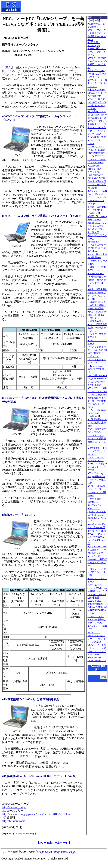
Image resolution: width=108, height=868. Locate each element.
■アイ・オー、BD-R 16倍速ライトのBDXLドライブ (97, 550)
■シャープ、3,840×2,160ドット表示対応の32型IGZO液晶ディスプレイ (97, 515)
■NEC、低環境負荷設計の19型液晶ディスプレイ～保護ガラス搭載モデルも (97, 331)
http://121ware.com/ (13, 821)
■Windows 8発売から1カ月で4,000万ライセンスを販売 (97, 527)
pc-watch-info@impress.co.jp (58, 852)
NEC (8, 67)
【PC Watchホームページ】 (54, 843)
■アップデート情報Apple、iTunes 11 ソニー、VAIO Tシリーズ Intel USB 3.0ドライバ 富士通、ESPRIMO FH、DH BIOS (97, 200)
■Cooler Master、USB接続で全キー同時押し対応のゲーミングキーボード (97, 280)
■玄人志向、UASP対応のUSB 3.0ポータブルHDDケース (97, 115)
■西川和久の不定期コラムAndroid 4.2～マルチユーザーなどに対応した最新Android (97, 243)
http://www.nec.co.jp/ (14, 807)
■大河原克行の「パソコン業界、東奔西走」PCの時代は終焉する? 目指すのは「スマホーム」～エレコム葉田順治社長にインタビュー (97, 432)
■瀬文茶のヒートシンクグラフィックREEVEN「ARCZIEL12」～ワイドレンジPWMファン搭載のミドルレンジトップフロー (97, 459)
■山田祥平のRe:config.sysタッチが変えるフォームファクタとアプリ (97, 49)
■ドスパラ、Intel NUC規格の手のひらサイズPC (97, 74)
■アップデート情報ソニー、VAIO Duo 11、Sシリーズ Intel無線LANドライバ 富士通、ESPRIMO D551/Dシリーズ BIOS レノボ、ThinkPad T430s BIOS (97, 401)
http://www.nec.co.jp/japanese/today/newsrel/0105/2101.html (37, 814)
